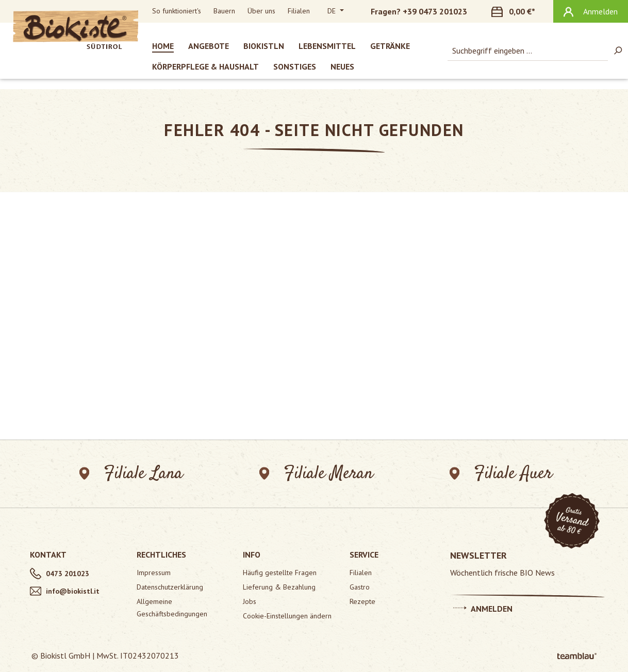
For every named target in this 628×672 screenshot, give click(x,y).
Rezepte (362, 601)
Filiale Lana (131, 474)
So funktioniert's (177, 11)
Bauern (224, 11)
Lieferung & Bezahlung (279, 587)
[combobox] (528, 51)
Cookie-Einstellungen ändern (287, 616)
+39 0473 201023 (435, 11)
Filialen (299, 11)
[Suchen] (618, 51)
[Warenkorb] (519, 11)
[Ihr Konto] (591, 11)
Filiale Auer (501, 474)
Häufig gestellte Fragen (280, 573)
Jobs (250, 601)
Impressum (154, 573)
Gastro (360, 587)
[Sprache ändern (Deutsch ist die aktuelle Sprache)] (336, 11)
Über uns (261, 11)
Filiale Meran (316, 474)
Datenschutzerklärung (170, 587)
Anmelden (483, 607)
